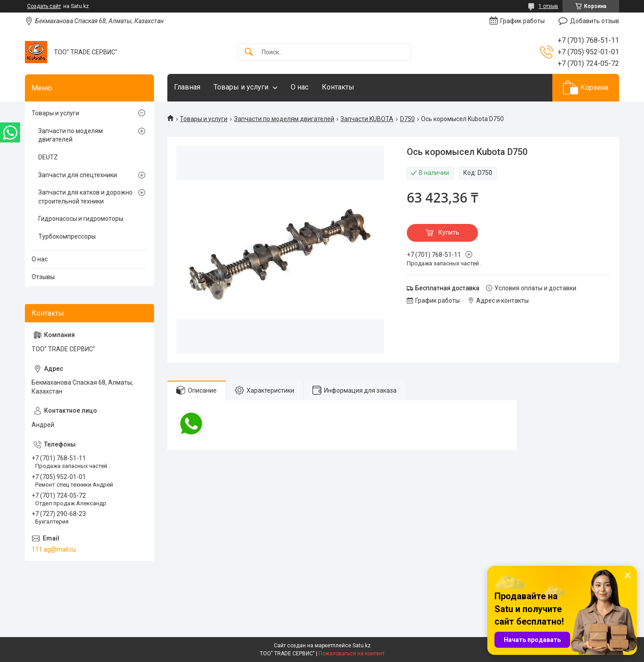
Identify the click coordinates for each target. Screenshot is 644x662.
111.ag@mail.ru (54, 549)
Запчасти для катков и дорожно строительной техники (85, 197)
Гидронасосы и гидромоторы (81, 219)
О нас (300, 87)
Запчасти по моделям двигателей (284, 119)
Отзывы (43, 277)
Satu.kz (362, 646)
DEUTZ (48, 157)
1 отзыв (548, 6)
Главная (187, 87)
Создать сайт (44, 6)
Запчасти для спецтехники (78, 175)
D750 (407, 119)
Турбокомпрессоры (67, 236)
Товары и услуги (241, 87)
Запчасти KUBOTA (367, 119)
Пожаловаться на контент (352, 654)
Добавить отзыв (595, 21)
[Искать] (249, 52)
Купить (449, 232)
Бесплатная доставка (447, 288)
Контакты (338, 87)
